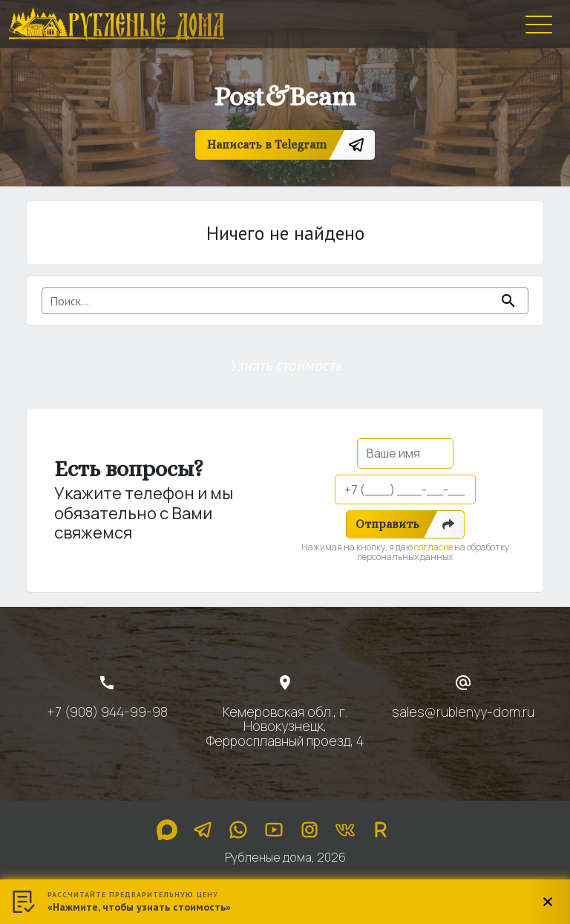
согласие (433, 547)
